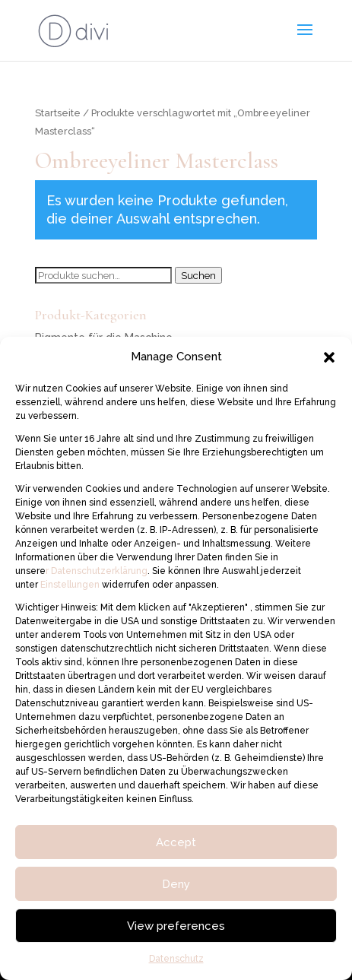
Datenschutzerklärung (98, 571)
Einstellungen (71, 585)
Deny (176, 884)
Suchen (198, 275)
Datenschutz (176, 959)
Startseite (58, 113)
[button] (329, 357)
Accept (176, 842)
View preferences (176, 926)
